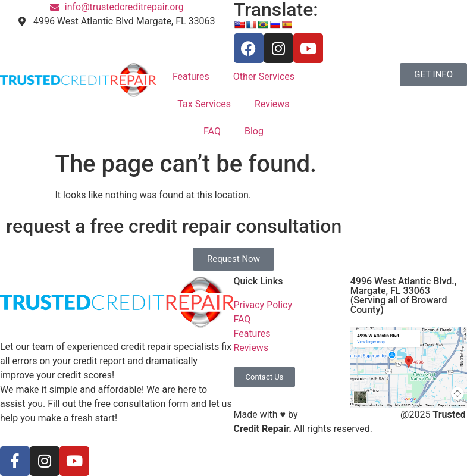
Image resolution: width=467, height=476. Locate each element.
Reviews (272, 104)
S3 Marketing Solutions (349, 414)
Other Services (264, 76)
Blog (254, 131)
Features (191, 76)
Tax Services (204, 104)
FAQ (212, 131)
